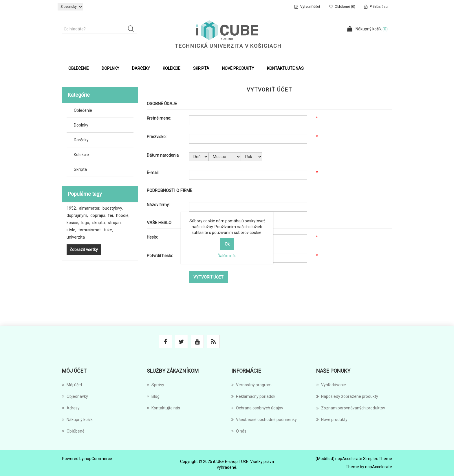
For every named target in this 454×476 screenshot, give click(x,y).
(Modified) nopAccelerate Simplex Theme (354, 459)
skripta (99, 223)
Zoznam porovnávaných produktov (351, 408)
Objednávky (75, 396)
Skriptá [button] (201, 68)
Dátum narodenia (163, 155)
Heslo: (152, 237)
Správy (155, 385)
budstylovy (113, 208)
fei (111, 215)
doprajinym (77, 215)
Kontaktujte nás (285, 68)
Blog (153, 396)
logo (86, 223)
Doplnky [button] (110, 68)
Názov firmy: (158, 205)
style (71, 230)
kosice (73, 223)
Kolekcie (81, 155)
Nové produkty (238, 68)
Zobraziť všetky (84, 250)
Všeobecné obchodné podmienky (264, 420)
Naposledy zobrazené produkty (347, 396)
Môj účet (72, 385)
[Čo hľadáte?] (100, 29)
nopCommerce (98, 459)
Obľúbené (73, 431)
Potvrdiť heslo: (160, 256)
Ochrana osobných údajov (257, 408)
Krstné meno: (159, 118)
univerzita (76, 237)
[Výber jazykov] (70, 7)
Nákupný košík (77, 420)
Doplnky (81, 125)
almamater (90, 208)
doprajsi (98, 215)
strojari (115, 223)
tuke (108, 230)
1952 (72, 208)
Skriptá (80, 169)
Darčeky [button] (141, 68)
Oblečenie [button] (79, 68)
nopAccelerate (379, 467)
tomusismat (90, 230)
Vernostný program (251, 385)
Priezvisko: (157, 137)
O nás (239, 431)
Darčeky (81, 140)
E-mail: (153, 173)
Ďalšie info (227, 256)
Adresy (71, 408)
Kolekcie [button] (172, 68)
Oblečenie (83, 110)
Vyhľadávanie (331, 385)
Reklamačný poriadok (253, 396)
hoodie (123, 215)
